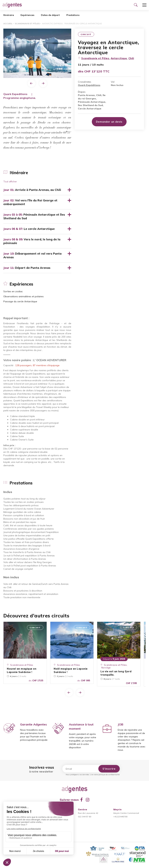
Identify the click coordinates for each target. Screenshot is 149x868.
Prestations (73, 15)
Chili (131, 58)
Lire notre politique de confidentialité (105, 775)
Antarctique (119, 58)
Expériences (27, 15)
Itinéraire (9, 15)
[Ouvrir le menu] (144, 5)
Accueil (8, 24)
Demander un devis (109, 122)
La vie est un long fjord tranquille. (116, 673)
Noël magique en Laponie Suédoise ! (71, 670)
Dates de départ (50, 15)
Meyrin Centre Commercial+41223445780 (126, 813)
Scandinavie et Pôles (27, 24)
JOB (120, 724)
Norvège (106, 668)
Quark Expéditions (89, 85)
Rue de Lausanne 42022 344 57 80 (88, 813)
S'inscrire (109, 769)
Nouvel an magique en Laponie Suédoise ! (22, 670)
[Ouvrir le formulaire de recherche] (136, 5)
